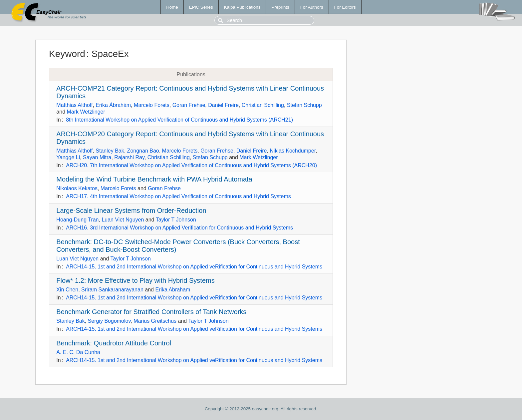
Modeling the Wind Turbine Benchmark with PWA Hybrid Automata (154, 179)
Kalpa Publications (242, 7)
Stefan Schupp (304, 105)
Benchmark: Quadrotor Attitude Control (114, 343)
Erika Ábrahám (113, 105)
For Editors (345, 7)
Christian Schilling (263, 105)
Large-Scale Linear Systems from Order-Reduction (131, 210)
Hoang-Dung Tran (77, 220)
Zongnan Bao (143, 151)
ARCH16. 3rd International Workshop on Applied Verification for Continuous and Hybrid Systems (179, 228)
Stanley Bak (110, 151)
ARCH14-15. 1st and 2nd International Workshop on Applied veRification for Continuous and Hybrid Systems (194, 267)
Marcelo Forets (152, 105)
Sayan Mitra (97, 157)
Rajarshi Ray (129, 157)
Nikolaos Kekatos (77, 188)
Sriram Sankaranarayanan (112, 290)
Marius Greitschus (155, 321)
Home (172, 7)
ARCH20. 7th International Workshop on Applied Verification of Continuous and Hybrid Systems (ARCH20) (191, 165)
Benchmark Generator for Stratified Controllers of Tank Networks (151, 312)
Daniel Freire (223, 105)
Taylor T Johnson (176, 220)
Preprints (280, 7)
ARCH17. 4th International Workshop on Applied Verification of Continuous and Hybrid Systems (178, 196)
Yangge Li (68, 157)
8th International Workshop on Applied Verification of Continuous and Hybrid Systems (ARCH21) (179, 120)
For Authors (312, 7)
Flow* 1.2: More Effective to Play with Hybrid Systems (135, 280)
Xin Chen (67, 290)
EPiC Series (201, 7)
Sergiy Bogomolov (109, 321)
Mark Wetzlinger (86, 112)
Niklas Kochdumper (293, 151)
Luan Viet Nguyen (123, 220)
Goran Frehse (189, 105)
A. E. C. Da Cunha (78, 352)
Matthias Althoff (74, 105)
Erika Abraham (173, 290)
